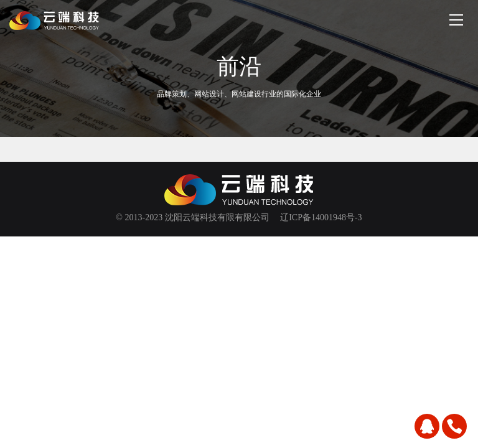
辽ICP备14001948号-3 (321, 217)
